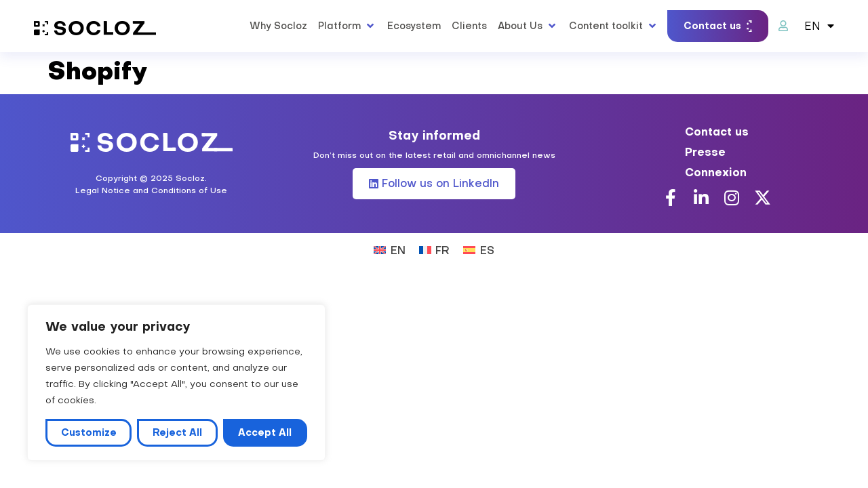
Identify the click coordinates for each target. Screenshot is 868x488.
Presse (705, 152)
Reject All (177, 432)
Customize (89, 432)
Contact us (717, 131)
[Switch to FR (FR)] (434, 249)
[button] (347, 26)
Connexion (716, 172)
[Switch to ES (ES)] (478, 249)
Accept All (265, 432)
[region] (176, 383)
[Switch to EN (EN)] (389, 249)
